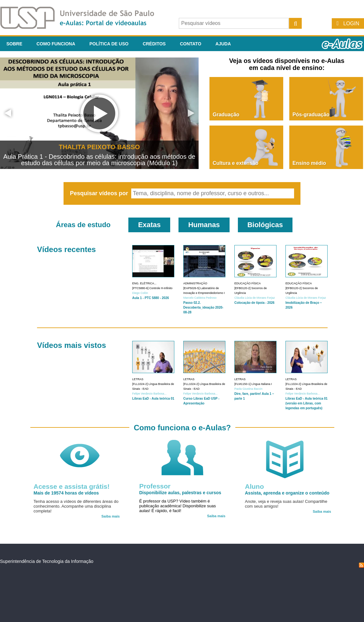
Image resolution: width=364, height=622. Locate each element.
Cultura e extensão (235, 163)
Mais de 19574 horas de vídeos (66, 493)
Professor (155, 486)
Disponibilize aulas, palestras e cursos (180, 493)
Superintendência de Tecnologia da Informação (47, 561)
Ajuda (223, 44)
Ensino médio (309, 163)
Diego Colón (140, 293)
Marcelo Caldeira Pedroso (200, 298)
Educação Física (248, 283)
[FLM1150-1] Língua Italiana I (253, 384)
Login (351, 23)
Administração (195, 283)
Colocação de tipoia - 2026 (254, 303)
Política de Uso (109, 44)
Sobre (14, 44)
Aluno (254, 486)
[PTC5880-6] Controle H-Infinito (152, 288)
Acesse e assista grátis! (72, 486)
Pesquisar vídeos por (100, 193)
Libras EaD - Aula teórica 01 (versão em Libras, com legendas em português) (307, 403)
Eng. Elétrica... (144, 283)
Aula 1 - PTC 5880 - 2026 (151, 298)
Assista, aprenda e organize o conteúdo (287, 493)
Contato (190, 44)
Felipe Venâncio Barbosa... (149, 394)
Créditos (154, 44)
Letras (138, 379)
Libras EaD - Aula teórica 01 (153, 399)
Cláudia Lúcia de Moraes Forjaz (255, 298)
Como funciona (56, 44)
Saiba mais (111, 516)
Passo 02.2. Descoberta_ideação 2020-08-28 (203, 307)
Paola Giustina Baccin (248, 389)
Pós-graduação (311, 115)
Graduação (226, 115)
